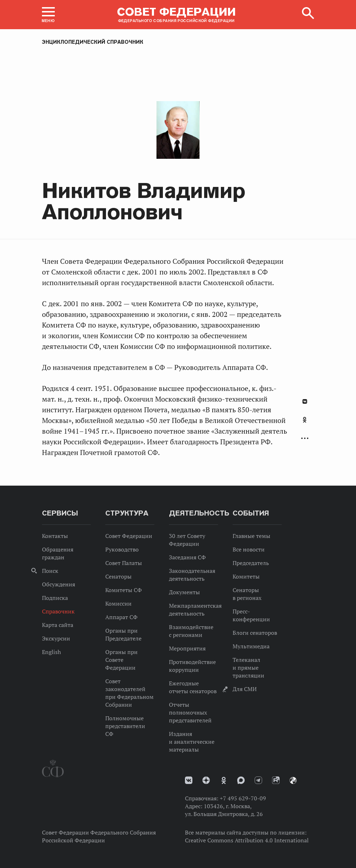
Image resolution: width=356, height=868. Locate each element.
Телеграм (258, 780)
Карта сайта (58, 625)
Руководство (122, 549)
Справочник (58, 611)
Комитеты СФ (124, 590)
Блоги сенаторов (255, 633)
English (51, 652)
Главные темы (251, 536)
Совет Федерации (129, 536)
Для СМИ (245, 689)
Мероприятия (187, 648)
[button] (48, 15)
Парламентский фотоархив (293, 780)
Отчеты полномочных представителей (190, 712)
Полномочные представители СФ (125, 726)
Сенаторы (118, 576)
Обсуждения (59, 584)
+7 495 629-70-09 (243, 798)
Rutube (276, 780)
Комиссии (118, 603)
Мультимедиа (251, 646)
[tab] (305, 424)
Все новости (249, 549)
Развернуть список (305, 438)
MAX (241, 780)
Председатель (251, 563)
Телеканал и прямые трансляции (248, 668)
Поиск (50, 571)
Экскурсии (56, 638)
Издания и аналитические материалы (192, 742)
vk (189, 780)
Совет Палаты (124, 563)
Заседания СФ (187, 557)
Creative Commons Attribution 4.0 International (247, 840)
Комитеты (246, 576)
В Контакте (305, 401)
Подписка (55, 598)
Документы (184, 592)
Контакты (55, 536)
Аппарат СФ (121, 617)
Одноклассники (305, 420)
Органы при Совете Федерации (121, 660)
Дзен (206, 780)
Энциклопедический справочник (93, 42)
